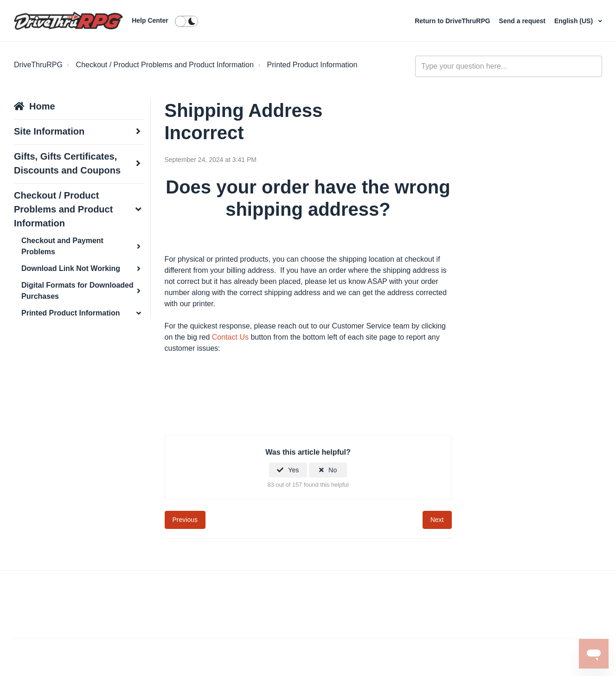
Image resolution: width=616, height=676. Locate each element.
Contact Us (230, 337)
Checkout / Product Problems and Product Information (165, 65)
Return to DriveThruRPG (453, 21)
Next (437, 520)
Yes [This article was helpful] (293, 470)
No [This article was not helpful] (333, 470)
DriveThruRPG (38, 65)
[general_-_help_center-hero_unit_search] (509, 66)
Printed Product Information (312, 65)
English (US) (574, 21)
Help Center (150, 20)
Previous (185, 520)
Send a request (523, 21)
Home (42, 106)
